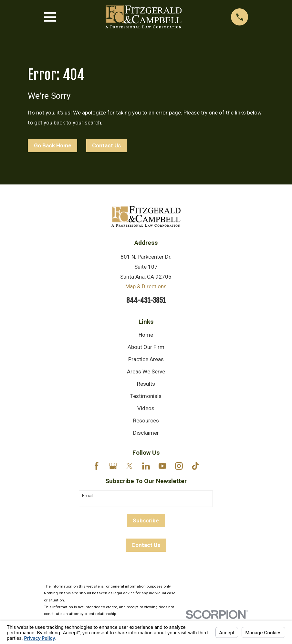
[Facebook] (97, 466)
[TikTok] (195, 466)
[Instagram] (179, 466)
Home (146, 335)
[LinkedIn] (146, 466)
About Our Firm (146, 347)
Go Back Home (53, 145)
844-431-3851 (146, 300)
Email (88, 496)
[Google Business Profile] (113, 466)
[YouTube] (162, 466)
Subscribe (146, 520)
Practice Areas (146, 359)
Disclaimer (146, 433)
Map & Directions (146, 286)
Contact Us (106, 145)
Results (146, 384)
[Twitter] (130, 466)
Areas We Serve (146, 372)
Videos (146, 408)
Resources (146, 421)
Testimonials (146, 396)
